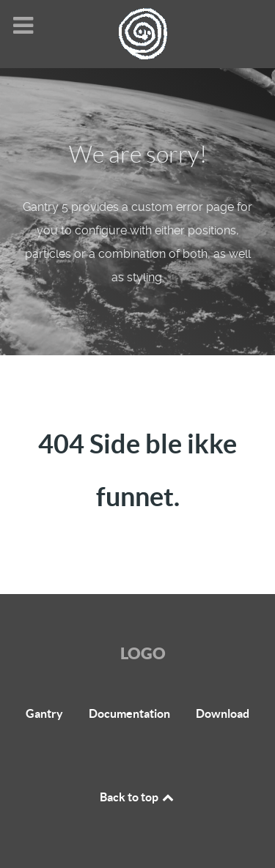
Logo (143, 653)
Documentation (129, 713)
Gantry (44, 713)
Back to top (138, 797)
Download (223, 713)
